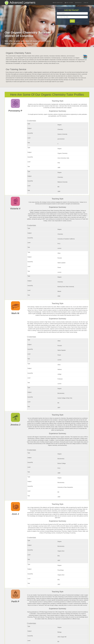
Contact (78, 3)
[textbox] (72, 13)
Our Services (58, 3)
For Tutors (69, 3)
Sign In (86, 3)
